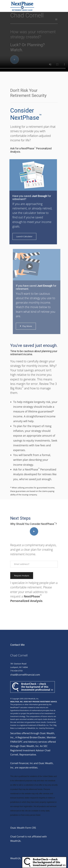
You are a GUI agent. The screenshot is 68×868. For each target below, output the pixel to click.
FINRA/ (14, 742)
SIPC (20, 742)
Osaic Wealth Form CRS (23, 828)
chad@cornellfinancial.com (25, 675)
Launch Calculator (22, 236)
